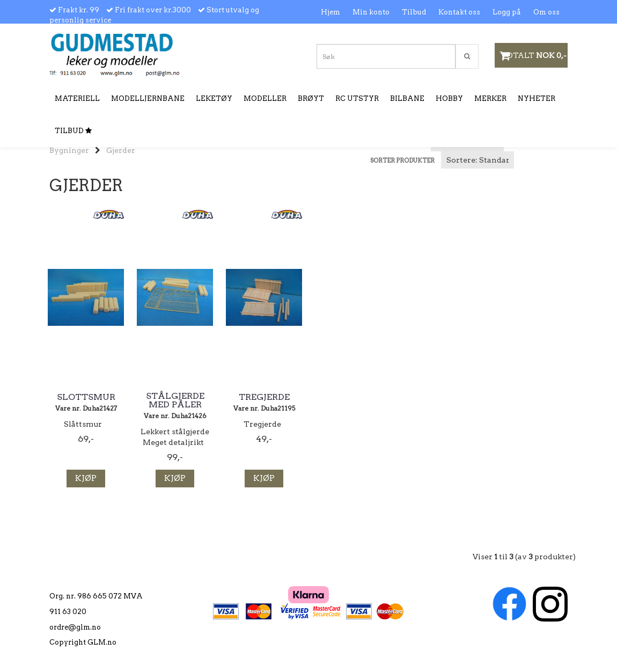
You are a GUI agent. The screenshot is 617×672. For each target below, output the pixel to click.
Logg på (507, 12)
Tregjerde (264, 397)
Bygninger (69, 150)
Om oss (546, 12)
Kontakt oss (459, 12)
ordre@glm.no (75, 627)
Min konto (371, 12)
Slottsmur (86, 397)
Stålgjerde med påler (175, 400)
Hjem (330, 12)
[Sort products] (478, 160)
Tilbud (414, 12)
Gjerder (121, 150)
